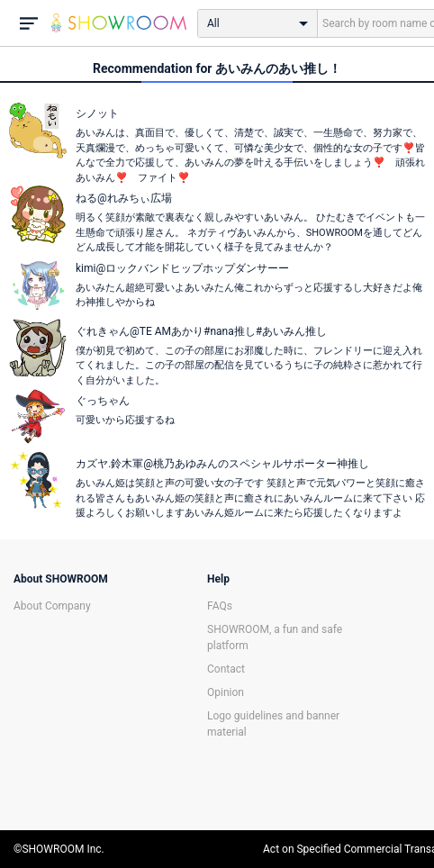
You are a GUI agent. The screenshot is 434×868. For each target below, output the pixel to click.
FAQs (220, 606)
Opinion (226, 692)
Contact (226, 669)
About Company (52, 606)
